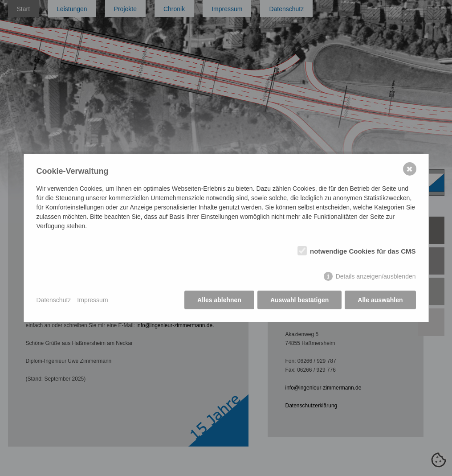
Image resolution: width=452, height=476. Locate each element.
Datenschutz (54, 300)
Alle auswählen (380, 300)
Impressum (92, 300)
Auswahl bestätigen (299, 300)
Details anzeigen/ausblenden (376, 276)
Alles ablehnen (219, 300)
